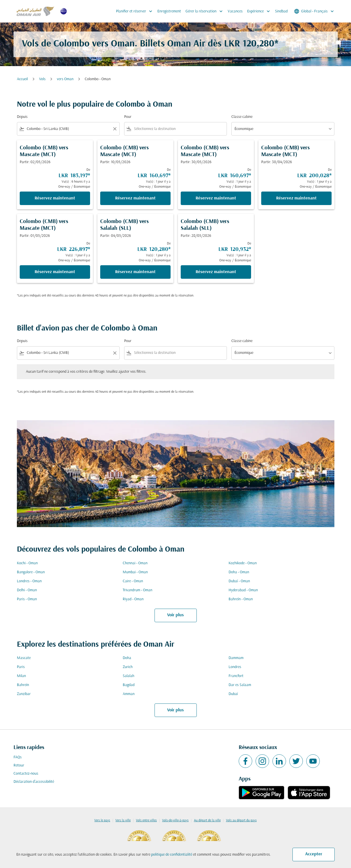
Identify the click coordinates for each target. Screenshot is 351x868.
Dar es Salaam (240, 685)
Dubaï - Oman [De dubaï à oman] (239, 581)
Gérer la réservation (205, 11)
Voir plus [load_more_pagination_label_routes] (175, 615)
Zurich (128, 667)
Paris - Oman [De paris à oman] (27, 599)
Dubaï (233, 694)
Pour (128, 117)
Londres (235, 667)
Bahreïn (23, 685)
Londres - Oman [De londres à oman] (29, 581)
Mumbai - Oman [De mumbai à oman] (135, 572)
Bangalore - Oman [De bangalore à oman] (31, 572)
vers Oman (65, 79)
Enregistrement (169, 11)
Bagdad (129, 685)
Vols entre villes (146, 820)
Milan (21, 676)
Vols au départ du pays (241, 820)
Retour (19, 765)
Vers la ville (123, 820)
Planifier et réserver (136, 11)
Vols (42, 79)
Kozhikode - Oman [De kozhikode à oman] (243, 563)
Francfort (236, 676)
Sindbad (281, 11)
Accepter (314, 854)
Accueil (22, 79)
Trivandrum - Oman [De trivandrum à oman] (138, 590)
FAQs (18, 757)
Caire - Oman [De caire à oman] (133, 581)
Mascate (24, 658)
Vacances (235, 11)
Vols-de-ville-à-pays (175, 820)
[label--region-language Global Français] (314, 11)
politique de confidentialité (172, 855)
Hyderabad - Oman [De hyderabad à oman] (243, 590)
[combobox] (68, 129)
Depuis (22, 117)
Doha (127, 658)
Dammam (236, 658)
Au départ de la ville (207, 820)
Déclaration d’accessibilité (34, 782)
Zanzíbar (24, 694)
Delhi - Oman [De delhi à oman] (27, 590)
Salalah (128, 676)
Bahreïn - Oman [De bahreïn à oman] (241, 599)
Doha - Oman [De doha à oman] (239, 572)
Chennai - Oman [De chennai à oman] (135, 563)
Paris (21, 667)
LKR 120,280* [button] (251, 44)
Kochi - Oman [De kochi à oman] (27, 563)
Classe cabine (242, 117)
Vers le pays (102, 820)
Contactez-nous (26, 774)
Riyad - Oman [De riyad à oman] (133, 599)
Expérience (260, 11)
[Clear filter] (115, 129)
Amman (129, 694)
